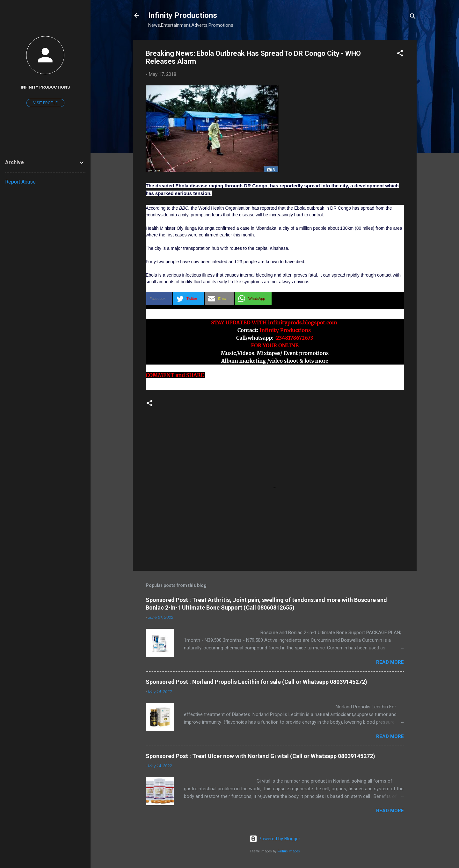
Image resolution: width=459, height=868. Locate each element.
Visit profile (45, 103)
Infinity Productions (183, 15)
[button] (400, 54)
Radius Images (289, 851)
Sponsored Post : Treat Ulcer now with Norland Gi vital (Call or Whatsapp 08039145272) (260, 756)
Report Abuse (20, 182)
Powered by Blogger (275, 839)
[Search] (413, 17)
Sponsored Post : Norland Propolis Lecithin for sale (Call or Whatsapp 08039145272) (256, 682)
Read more (390, 662)
